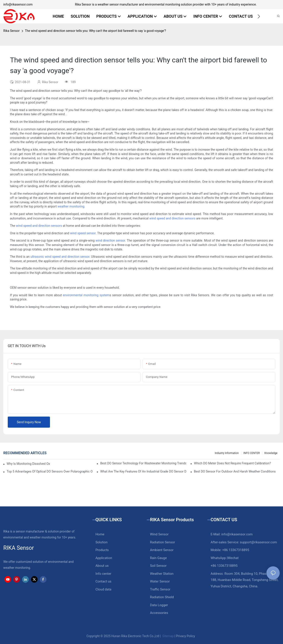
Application (104, 558)
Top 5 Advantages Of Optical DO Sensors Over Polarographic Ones (50, 471)
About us (102, 566)
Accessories (159, 613)
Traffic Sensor (160, 589)
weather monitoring (71, 206)
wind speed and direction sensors (172, 218)
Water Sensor (160, 581)
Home (100, 534)
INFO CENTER (252, 453)
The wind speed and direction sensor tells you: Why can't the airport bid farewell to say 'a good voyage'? (96, 31)
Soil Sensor (158, 566)
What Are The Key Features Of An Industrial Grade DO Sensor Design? (143, 471)
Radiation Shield (162, 597)
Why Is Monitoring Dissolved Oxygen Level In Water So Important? (28, 464)
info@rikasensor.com (18, 4)
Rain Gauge (158, 558)
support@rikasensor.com (258, 542)
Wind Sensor (159, 534)
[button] (259, 16)
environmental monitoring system (86, 295)
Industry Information (227, 453)
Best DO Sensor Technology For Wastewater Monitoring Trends (143, 463)
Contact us (103, 581)
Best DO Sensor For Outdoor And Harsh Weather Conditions (235, 471)
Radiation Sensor (162, 542)
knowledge (271, 453)
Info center (103, 574)
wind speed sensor (83, 233)
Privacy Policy (185, 636)
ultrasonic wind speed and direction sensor (60, 257)
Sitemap (168, 636)
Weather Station (162, 574)
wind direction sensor (110, 240)
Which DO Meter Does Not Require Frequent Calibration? (232, 463)
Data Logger (159, 605)
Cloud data (103, 589)
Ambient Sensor (162, 550)
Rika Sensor (11, 31)
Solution (102, 542)
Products (102, 550)
